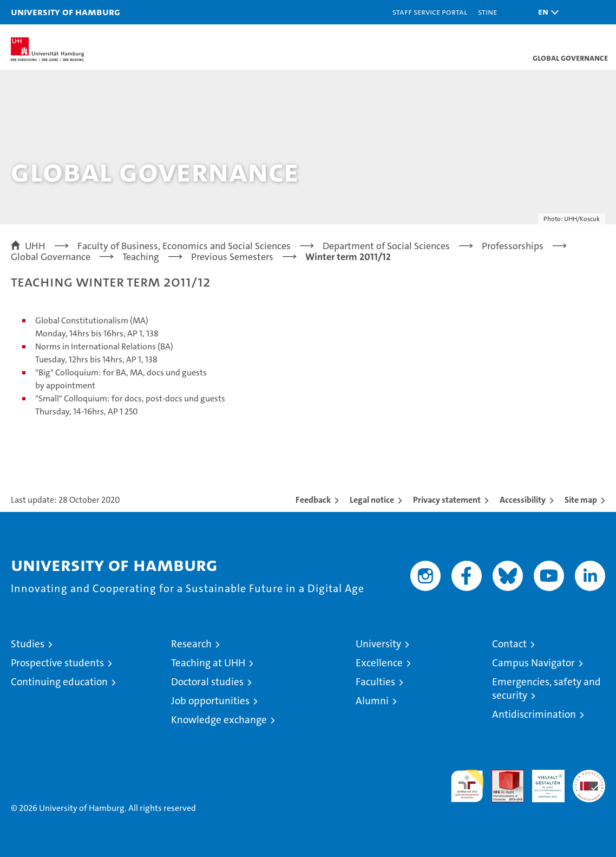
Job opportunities (210, 701)
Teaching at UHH (208, 663)
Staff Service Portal (430, 12)
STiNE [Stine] (487, 12)
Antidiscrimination (534, 714)
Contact (509, 644)
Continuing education (59, 682)
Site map (581, 500)
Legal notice (372, 500)
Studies (28, 644)
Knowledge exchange (219, 720)
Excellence (379, 663)
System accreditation (589, 781)
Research (191, 644)
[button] (546, 12)
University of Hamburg (65, 12)
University (378, 644)
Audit (502, 775)
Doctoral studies (207, 682)
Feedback (313, 500)
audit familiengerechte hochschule (467, 786)
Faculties (375, 682)
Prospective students (57, 663)
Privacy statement (447, 500)
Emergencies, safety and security (546, 689)
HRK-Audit (542, 781)
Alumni (372, 701)
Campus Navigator (533, 663)
